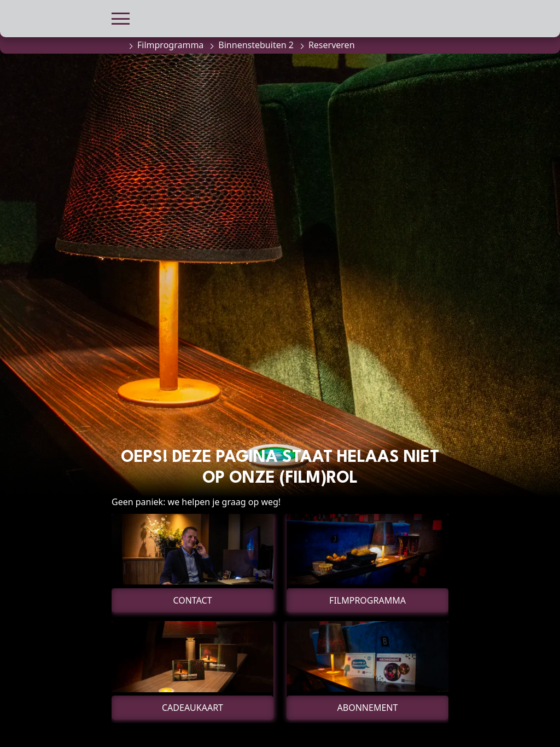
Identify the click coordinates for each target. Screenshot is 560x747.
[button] (121, 17)
